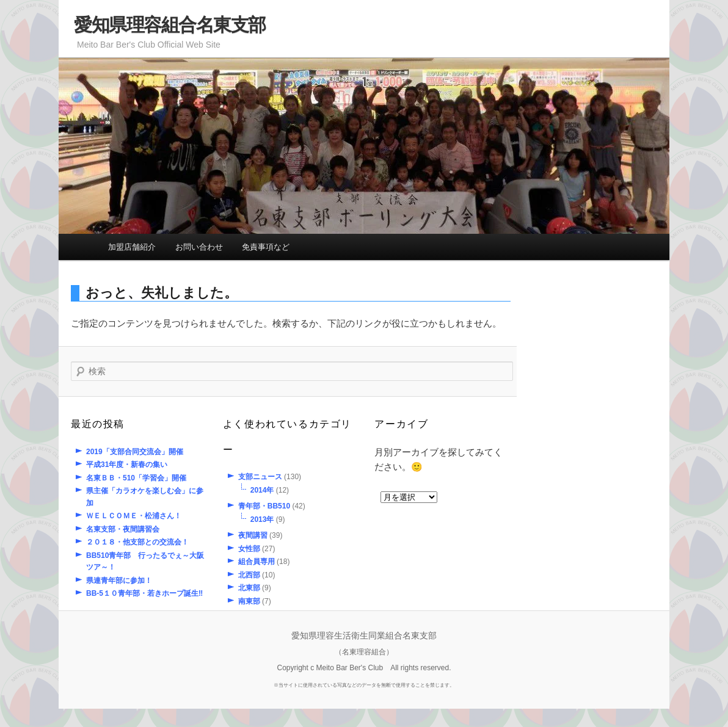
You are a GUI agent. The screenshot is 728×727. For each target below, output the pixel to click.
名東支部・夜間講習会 (123, 529)
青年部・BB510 (264, 506)
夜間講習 (253, 535)
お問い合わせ (199, 247)
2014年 (262, 490)
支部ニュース (260, 477)
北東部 (249, 588)
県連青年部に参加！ (119, 581)
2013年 (262, 519)
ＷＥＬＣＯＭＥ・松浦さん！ (134, 516)
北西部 (249, 575)
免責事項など (266, 247)
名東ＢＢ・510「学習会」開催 (136, 478)
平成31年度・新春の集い (127, 465)
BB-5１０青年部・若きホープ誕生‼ (144, 593)
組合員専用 (257, 562)
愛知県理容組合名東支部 (170, 25)
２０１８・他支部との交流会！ (137, 542)
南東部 (249, 601)
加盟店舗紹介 (132, 247)
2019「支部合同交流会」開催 (135, 452)
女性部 (249, 549)
